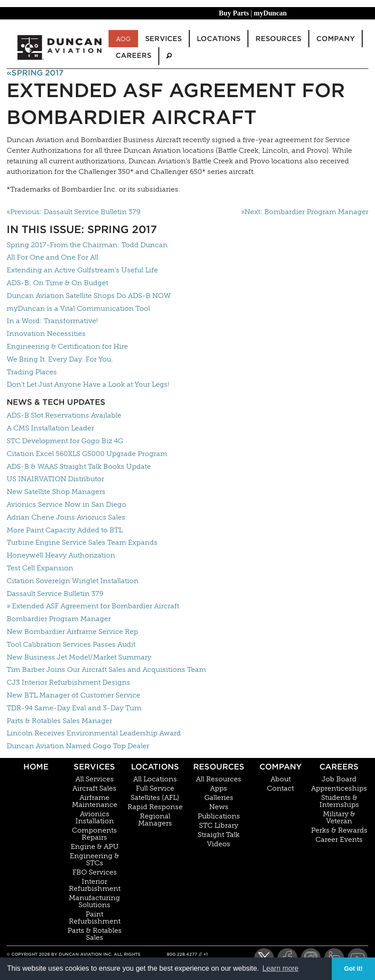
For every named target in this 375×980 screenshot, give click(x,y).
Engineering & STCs (94, 859)
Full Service (155, 788)
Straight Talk (219, 835)
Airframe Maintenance (95, 801)
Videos (219, 844)
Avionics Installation (95, 818)
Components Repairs (94, 834)
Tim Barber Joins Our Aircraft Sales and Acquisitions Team (106, 669)
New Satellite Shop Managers (56, 492)
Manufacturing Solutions (94, 901)
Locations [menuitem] (219, 39)
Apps (219, 788)
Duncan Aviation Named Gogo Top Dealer (78, 746)
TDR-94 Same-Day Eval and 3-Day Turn (74, 708)
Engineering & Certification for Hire (67, 346)
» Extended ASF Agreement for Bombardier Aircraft (93, 606)
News (219, 807)
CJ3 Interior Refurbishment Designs (68, 682)
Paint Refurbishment (95, 918)
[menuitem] (169, 56)
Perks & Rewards (339, 830)
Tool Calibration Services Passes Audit (71, 644)
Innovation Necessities (46, 334)
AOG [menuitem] (123, 39)
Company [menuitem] (336, 39)
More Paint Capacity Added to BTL (65, 530)
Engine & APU (95, 847)
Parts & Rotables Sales (95, 934)
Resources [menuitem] (278, 39)
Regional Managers (155, 820)
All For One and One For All (52, 257)
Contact (280, 788)
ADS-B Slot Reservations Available (64, 415)
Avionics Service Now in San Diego (66, 504)
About (281, 779)
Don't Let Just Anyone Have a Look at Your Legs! (88, 384)
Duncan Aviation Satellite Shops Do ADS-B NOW (89, 296)
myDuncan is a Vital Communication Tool (78, 308)
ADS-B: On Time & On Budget (57, 283)
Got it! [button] (353, 969)
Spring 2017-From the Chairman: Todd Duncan (87, 245)
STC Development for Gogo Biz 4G (65, 441)
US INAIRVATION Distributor (55, 479)
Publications (219, 816)
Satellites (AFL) (155, 798)
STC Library (219, 825)
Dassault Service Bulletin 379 (55, 594)
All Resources (219, 779)
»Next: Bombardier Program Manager (305, 212)
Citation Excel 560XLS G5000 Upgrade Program (87, 454)
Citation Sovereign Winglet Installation (73, 581)
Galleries (219, 798)
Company (281, 767)
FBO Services (95, 872)
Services (94, 767)
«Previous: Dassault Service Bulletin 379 (73, 212)
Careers (339, 767)
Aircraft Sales (94, 788)
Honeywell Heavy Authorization (61, 555)
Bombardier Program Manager (59, 619)
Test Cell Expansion (40, 568)
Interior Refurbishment (95, 885)
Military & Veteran (339, 818)
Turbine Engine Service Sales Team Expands (82, 542)
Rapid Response (155, 807)
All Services (95, 779)
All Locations (155, 779)
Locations (155, 767)
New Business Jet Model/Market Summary (79, 657)
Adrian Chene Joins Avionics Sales (66, 517)
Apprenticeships (339, 788)
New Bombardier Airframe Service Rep (72, 631)
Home (36, 767)
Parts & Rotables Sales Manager (59, 721)
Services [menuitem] (163, 39)
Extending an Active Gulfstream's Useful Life (82, 270)
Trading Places (32, 372)
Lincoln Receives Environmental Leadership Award (94, 733)
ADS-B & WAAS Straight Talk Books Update (79, 466)
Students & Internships (339, 801)
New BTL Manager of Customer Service (73, 695)
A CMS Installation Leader (50, 428)
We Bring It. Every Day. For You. (60, 359)
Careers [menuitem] (133, 55)
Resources (219, 767)
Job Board (339, 779)
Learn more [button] (281, 968)
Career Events (339, 840)
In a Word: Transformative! (52, 321)
